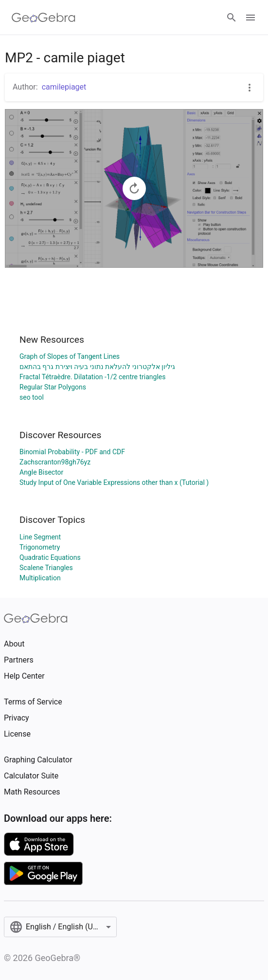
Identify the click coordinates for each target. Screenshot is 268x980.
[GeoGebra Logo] (44, 18)
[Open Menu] (250, 18)
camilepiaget (64, 87)
